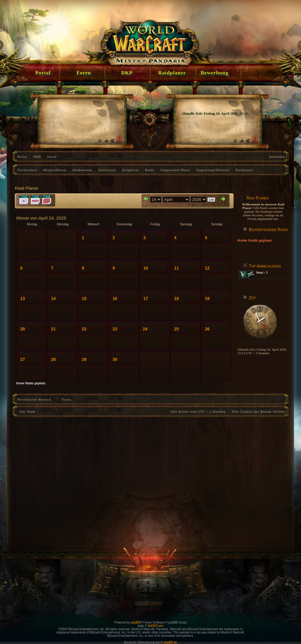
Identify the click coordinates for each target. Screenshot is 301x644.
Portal (22, 157)
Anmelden (277, 157)
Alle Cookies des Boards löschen (259, 411)
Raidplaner (244, 170)
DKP (37, 157)
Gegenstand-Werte (175, 170)
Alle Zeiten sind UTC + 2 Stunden (198, 411)
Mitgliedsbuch (55, 170)
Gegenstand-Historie (213, 170)
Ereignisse (131, 170)
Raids (150, 170)
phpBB (135, 622)
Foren (52, 157)
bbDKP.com (156, 626)
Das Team (26, 411)
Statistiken (107, 170)
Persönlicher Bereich (34, 399)
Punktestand (82, 170)
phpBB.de (170, 642)
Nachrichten (27, 170)
